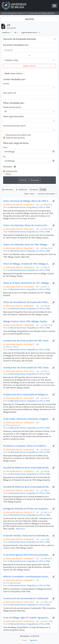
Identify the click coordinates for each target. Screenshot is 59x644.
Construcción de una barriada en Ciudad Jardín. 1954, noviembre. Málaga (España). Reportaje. (27, 598)
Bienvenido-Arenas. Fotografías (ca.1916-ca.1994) (30, 207)
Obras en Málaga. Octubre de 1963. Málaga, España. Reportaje (27, 264)
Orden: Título (29, 194)
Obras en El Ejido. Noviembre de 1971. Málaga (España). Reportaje (27, 283)
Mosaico (34, 190)
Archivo (6, 84)
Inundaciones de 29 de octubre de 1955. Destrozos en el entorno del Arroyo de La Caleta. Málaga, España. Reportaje (27, 341)
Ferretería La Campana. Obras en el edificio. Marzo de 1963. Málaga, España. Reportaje (27, 446)
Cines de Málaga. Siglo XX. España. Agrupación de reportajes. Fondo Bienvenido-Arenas (27, 618)
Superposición (12, 171)
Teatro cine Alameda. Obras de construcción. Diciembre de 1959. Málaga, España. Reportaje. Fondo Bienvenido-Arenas (27, 225)
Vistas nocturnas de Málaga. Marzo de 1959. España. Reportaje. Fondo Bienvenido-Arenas (27, 201)
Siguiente (33, 640)
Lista (43, 190)
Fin (4, 157)
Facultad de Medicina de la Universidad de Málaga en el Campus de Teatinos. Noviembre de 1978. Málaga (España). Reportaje (27, 487)
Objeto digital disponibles (13, 116)
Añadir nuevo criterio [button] (13, 73)
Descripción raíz (10, 93)
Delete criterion (29, 66)
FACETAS (29, 19)
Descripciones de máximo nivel (18, 135)
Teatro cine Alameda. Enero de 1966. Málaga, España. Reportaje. (27, 245)
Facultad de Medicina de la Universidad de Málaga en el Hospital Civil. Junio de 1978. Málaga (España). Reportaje (27, 468)
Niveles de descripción (12, 107)
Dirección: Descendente (47, 194)
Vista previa (8, 190)
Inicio (5, 147)
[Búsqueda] (29, 50)
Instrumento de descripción (14, 126)
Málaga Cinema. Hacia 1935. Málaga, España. (25, 321)
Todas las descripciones (15, 138)
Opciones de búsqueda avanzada (19, 39)
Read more (20, 529)
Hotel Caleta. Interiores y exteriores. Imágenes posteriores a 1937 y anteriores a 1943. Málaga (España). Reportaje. (27, 419)
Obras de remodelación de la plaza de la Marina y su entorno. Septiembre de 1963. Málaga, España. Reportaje (27, 302)
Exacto (8, 174)
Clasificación (22, 190)
